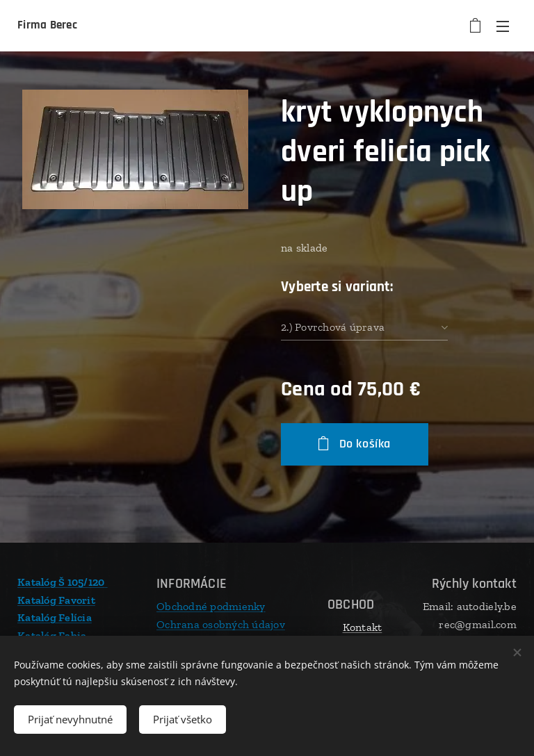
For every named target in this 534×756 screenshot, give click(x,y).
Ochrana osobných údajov (221, 624)
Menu (503, 26)
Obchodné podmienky (211, 606)
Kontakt (363, 627)
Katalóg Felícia (55, 617)
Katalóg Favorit (56, 599)
